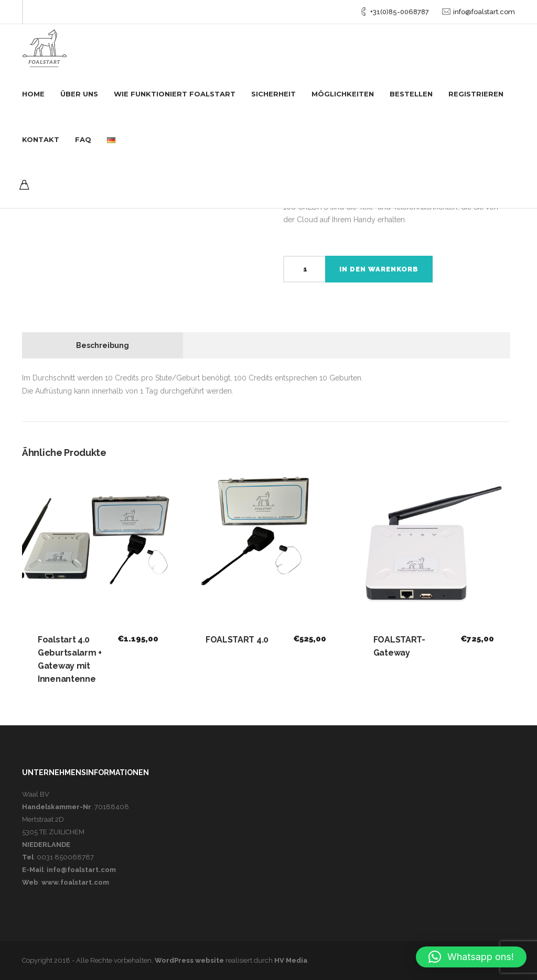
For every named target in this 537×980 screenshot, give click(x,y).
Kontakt (41, 139)
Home (33, 94)
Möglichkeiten (343, 94)
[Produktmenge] (304, 269)
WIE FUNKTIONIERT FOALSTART (175, 94)
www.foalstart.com (75, 882)
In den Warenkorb (379, 269)
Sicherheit (273, 94)
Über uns (79, 94)
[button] (471, 957)
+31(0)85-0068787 (400, 12)
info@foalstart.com (484, 12)
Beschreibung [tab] (103, 345)
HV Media (291, 960)
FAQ (83, 139)
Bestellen (411, 94)
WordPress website (189, 960)
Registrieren (476, 94)
